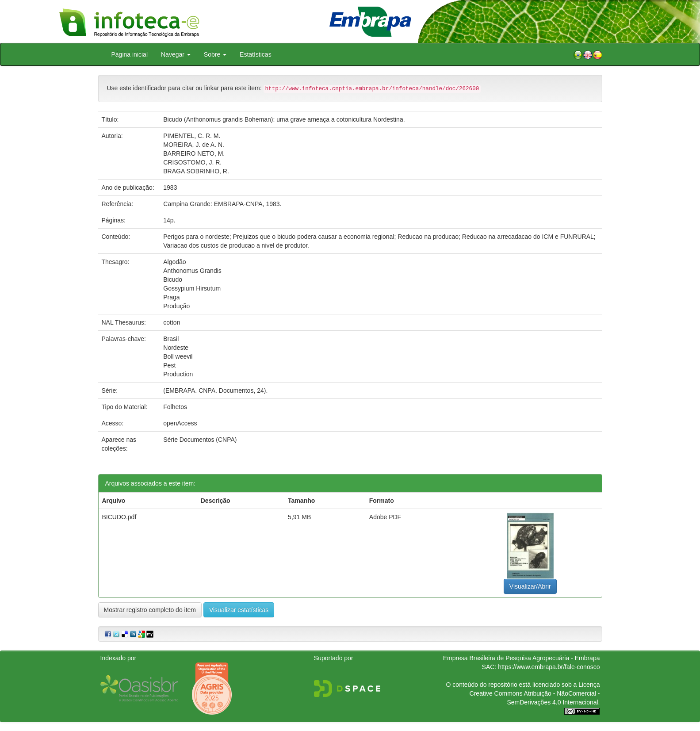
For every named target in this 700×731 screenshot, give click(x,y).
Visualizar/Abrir (530, 586)
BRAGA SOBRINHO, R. (196, 171)
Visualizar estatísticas (239, 610)
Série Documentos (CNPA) (200, 440)
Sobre (215, 54)
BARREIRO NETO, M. (194, 153)
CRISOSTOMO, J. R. (192, 162)
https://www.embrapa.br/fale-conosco (549, 667)
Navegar (176, 54)
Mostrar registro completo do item (150, 610)
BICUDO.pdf (119, 517)
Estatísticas (256, 54)
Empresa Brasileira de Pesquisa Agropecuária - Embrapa (522, 658)
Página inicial (130, 54)
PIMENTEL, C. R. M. (192, 136)
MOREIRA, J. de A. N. (194, 145)
